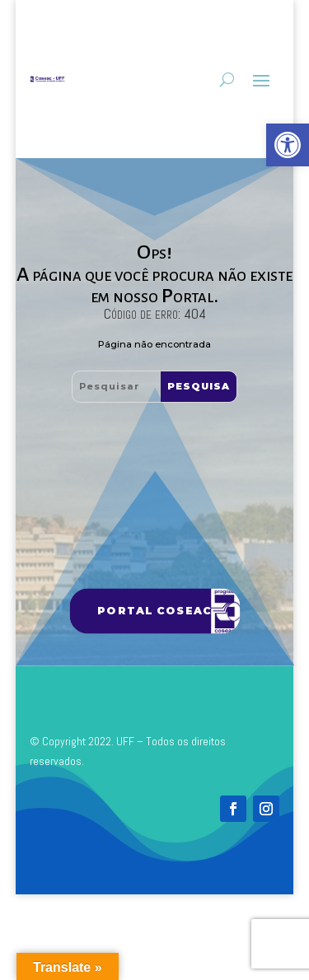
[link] (288, 145)
